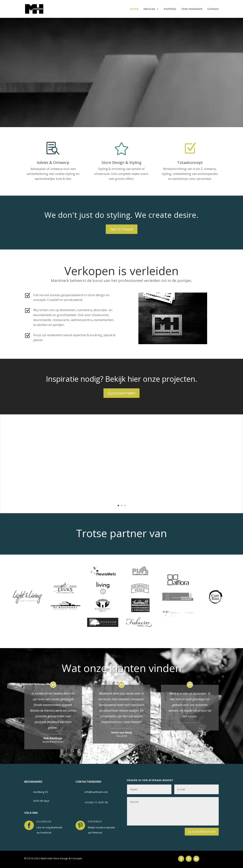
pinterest (95, 822)
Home (134, 9)
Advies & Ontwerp (53, 163)
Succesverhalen (121, 393)
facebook (44, 822)
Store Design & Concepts (121, 59)
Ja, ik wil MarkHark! (202, 832)
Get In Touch (122, 229)
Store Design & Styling (121, 163)
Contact (213, 9)
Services (149, 9)
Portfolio (170, 9)
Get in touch (122, 98)
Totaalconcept (190, 163)
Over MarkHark (192, 9)
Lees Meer (140, 495)
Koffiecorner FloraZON (151, 453)
